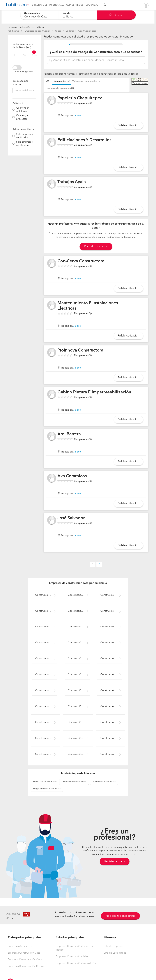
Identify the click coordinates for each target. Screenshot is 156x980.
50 (24, 55)
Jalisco (58, 31)
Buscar (116, 15)
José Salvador (71, 518)
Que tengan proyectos (23, 117)
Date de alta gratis (96, 247)
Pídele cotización (128, 125)
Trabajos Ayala (72, 182)
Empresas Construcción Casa (24, 953)
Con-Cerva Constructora (81, 261)
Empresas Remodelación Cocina (26, 966)
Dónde (66, 13)
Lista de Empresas (113, 946)
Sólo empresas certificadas (24, 144)
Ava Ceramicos (72, 476)
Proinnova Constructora (80, 350)
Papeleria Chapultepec (80, 98)
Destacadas (60, 81)
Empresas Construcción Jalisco (73, 957)
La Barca (70, 31)
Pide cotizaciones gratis (120, 916)
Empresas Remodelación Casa (25, 960)
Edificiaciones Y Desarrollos (84, 140)
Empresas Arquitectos (20, 946)
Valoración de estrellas (85, 81)
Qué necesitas (32, 13)
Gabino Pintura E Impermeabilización (94, 392)
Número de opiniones (59, 88)
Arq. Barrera (69, 434)
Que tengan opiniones (23, 110)
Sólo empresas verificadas (24, 136)
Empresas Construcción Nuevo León (76, 963)
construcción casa (45, 782)
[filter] (24, 52)
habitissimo (13, 31)
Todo (34, 55)
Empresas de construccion (37, 31)
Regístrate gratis (115, 861)
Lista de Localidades (115, 953)
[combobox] (40, 15)
